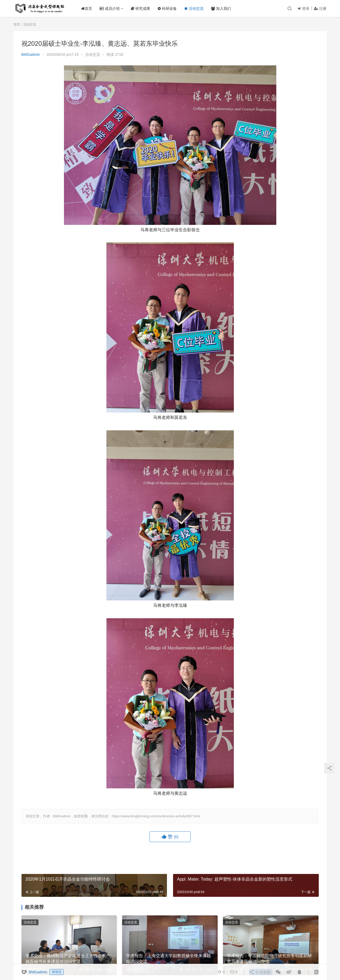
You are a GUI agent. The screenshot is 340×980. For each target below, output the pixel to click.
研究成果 (142, 9)
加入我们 (223, 9)
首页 (89, 9)
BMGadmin (31, 54)
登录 (304, 9)
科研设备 (169, 9)
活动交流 (196, 9)
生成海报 (259, 972)
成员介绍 (111, 9)
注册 (320, 9)
